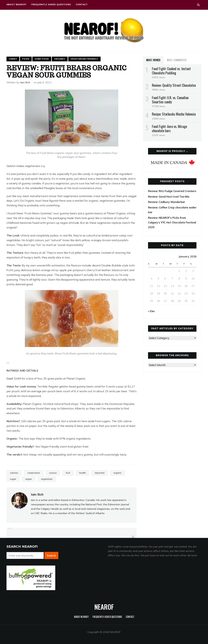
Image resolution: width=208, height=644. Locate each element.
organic (117, 473)
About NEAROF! (16, 4)
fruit (68, 473)
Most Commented (177, 60)
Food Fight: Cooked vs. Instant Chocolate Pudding (171, 71)
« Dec (152, 316)
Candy (13, 59)
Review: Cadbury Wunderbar (168, 207)
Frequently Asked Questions (51, 4)
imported (100, 473)
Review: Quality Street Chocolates (174, 85)
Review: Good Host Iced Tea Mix (170, 201)
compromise (34, 473)
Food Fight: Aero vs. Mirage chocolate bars (169, 128)
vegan (29, 479)
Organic (60, 59)
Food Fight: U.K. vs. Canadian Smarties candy (170, 100)
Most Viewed (153, 60)
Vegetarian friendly (84, 59)
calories (14, 473)
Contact (82, 4)
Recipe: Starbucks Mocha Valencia (174, 114)
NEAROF (104, 607)
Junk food (42, 59)
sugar (13, 479)
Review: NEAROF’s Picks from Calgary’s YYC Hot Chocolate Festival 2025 (168, 227)
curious (53, 473)
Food (26, 59)
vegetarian (47, 479)
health (82, 473)
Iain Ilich (25, 82)
